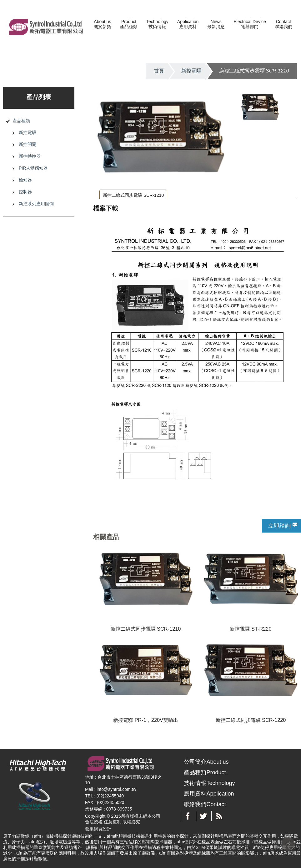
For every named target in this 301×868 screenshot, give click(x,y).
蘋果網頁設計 (98, 829)
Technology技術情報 (157, 24)
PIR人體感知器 (33, 168)
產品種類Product (205, 772)
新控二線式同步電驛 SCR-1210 (133, 195)
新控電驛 (191, 71)
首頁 (159, 71)
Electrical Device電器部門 (250, 24)
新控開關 (28, 144)
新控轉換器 (30, 156)
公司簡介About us (206, 762)
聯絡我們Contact (205, 804)
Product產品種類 (129, 24)
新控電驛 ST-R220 (251, 629)
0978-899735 (119, 809)
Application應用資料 (188, 24)
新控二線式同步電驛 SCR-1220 (251, 720)
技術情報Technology (209, 783)
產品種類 (21, 121)
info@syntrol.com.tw (116, 789)
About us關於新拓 (103, 24)
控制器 (25, 192)
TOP (288, 844)
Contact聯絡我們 (283, 24)
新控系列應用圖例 (36, 204)
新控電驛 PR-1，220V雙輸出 (146, 720)
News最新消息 (216, 24)
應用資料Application (209, 794)
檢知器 (25, 180)
